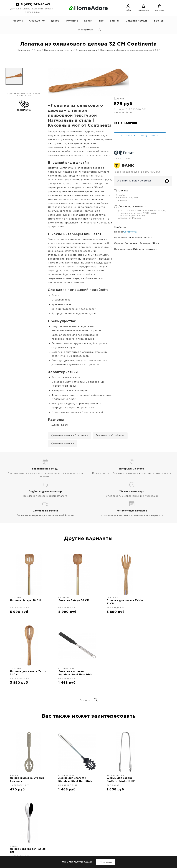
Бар (101, 21)
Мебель (18, 21)
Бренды (159, 21)
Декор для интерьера (67, 844)
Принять (106, 862)
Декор (55, 21)
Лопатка (88, 664)
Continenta (107, 50)
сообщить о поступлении (153, 108)
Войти (128, 10)
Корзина (160, 10)
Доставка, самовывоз (150, 183)
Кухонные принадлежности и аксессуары (65, 851)
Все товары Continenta (110, 399)
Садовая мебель (137, 21)
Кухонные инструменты (58, 50)
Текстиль (72, 21)
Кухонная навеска (86, 50)
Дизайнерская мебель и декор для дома (88, 796)
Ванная (115, 21)
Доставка (16, 9)
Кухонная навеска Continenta (70, 399)
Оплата (26, 9)
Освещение (37, 21)
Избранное (144, 10)
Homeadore (24, 50)
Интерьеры (86, 30)
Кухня (88, 21)
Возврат (49, 9)
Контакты (38, 9)
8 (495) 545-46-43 (35, 5)
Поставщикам (33, 12)
